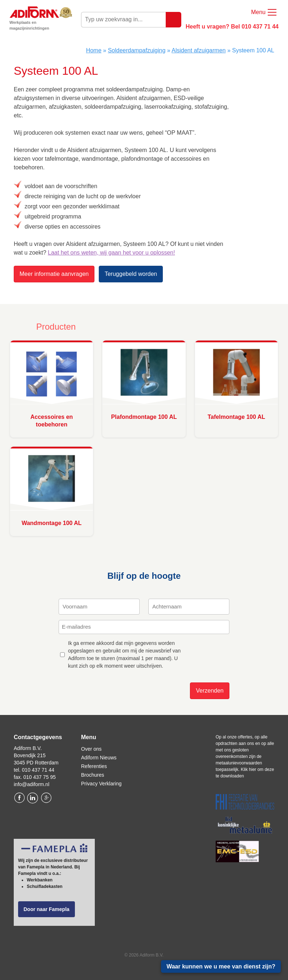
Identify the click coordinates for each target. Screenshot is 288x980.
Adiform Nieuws (99, 758)
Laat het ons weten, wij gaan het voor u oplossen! (111, 253)
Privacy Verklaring (101, 784)
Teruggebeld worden (131, 274)
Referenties (94, 766)
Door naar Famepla (46, 909)
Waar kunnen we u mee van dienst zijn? (221, 966)
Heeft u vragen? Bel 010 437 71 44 (232, 27)
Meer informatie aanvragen (54, 274)
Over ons (91, 749)
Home (94, 50)
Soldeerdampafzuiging (137, 50)
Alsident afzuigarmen (198, 50)
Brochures (93, 775)
